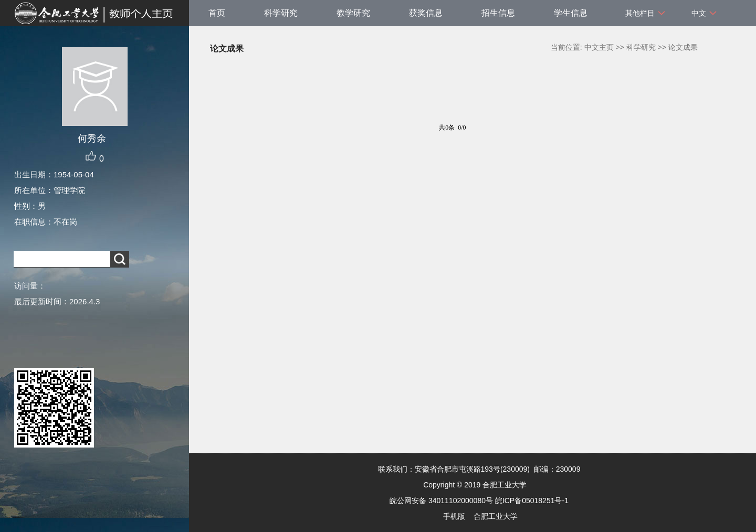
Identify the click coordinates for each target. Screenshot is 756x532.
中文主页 (599, 47)
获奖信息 (426, 13)
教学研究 (353, 13)
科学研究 (281, 13)
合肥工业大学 (496, 516)
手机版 (454, 516)
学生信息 (571, 13)
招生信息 (498, 13)
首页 (217, 13)
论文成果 (683, 47)
